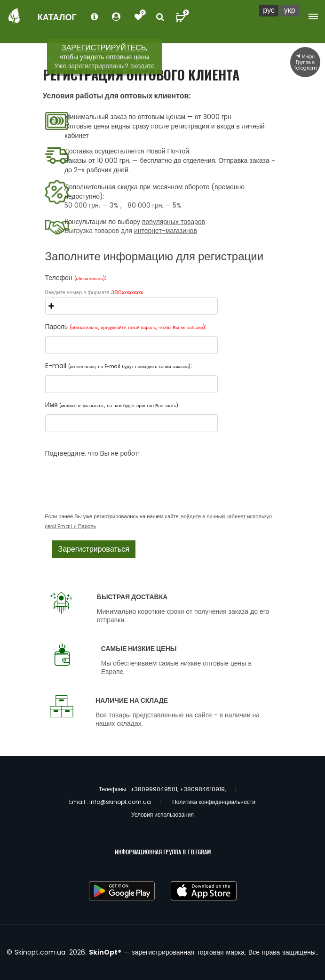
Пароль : (126, 327)
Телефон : (76, 278)
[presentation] (117, 476)
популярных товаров (174, 222)
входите (143, 66)
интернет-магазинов (166, 231)
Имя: (112, 405)
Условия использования (162, 815)
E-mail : (119, 366)
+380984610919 (202, 789)
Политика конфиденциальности (214, 802)
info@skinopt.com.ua (120, 802)
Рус (269, 10)
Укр (290, 10)
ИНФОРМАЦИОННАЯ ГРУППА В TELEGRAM (163, 852)
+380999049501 (154, 789)
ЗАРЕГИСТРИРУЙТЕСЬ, (104, 48)
